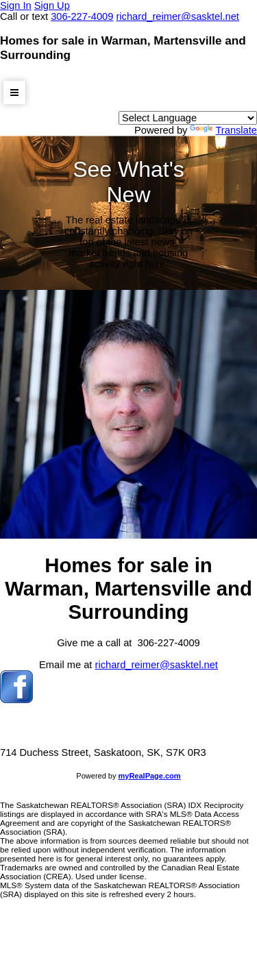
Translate (223, 130)
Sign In (16, 5)
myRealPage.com (150, 776)
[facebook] (16, 700)
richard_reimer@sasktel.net (157, 665)
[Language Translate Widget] (188, 118)
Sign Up (52, 5)
